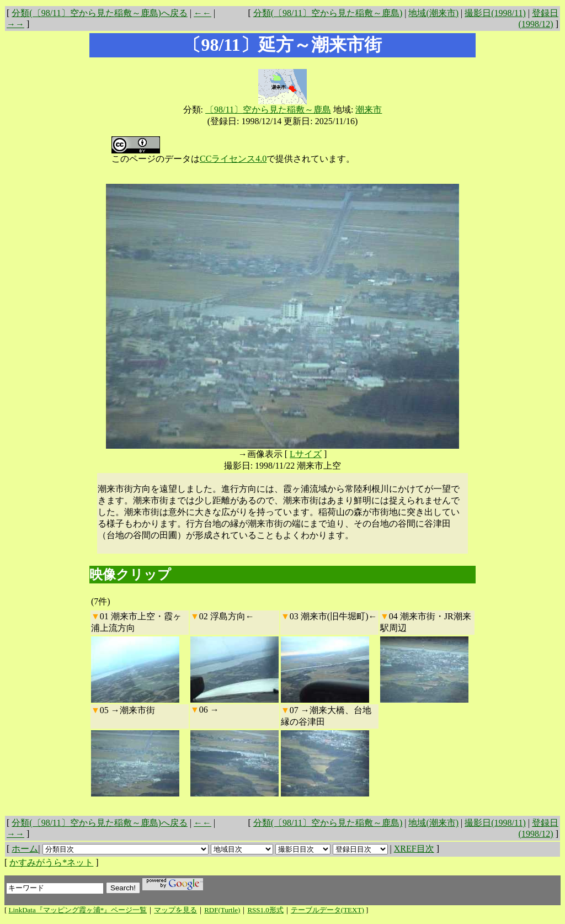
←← (202, 13)
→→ (15, 24)
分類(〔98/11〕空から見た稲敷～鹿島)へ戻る (100, 13)
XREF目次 (414, 849)
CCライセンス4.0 (233, 159)
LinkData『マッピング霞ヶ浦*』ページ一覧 (78, 910)
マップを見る (175, 910)
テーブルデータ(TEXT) (327, 910)
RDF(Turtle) (222, 910)
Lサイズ (306, 454)
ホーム (25, 849)
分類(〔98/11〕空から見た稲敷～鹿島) (328, 13)
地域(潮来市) (433, 13)
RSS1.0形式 (265, 910)
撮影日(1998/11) (495, 13)
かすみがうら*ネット (51, 862)
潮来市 (369, 110)
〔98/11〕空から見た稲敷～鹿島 (268, 110)
